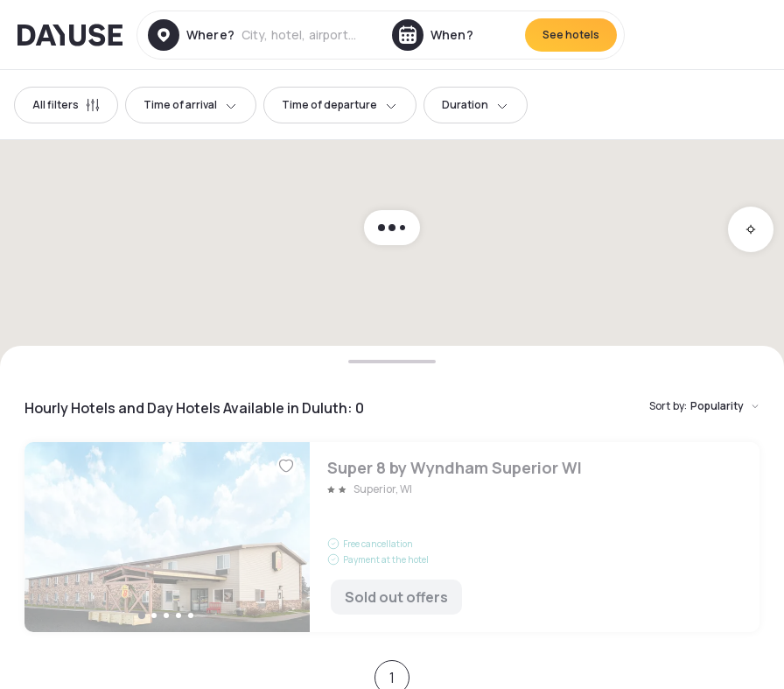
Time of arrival (191, 105)
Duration (476, 105)
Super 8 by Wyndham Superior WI (392, 537)
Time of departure (340, 105)
